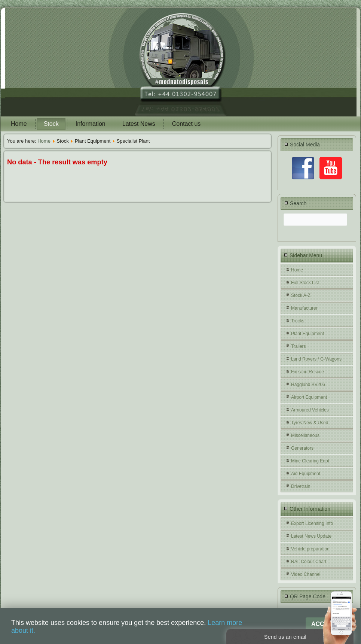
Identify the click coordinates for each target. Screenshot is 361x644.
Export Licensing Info (312, 523)
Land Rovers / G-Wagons (316, 359)
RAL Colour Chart (309, 562)
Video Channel (306, 574)
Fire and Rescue (308, 372)
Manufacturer (304, 308)
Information (91, 124)
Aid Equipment (306, 474)
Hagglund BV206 (308, 385)
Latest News (139, 124)
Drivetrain (301, 486)
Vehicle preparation (310, 549)
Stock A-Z (301, 295)
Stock (51, 124)
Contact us (186, 124)
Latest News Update (311, 536)
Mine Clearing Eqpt (310, 461)
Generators (302, 448)
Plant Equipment (308, 334)
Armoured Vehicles (310, 410)
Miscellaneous (305, 435)
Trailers (299, 346)
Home (19, 124)
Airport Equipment (309, 397)
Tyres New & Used (310, 423)
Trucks (298, 321)
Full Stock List (305, 283)
